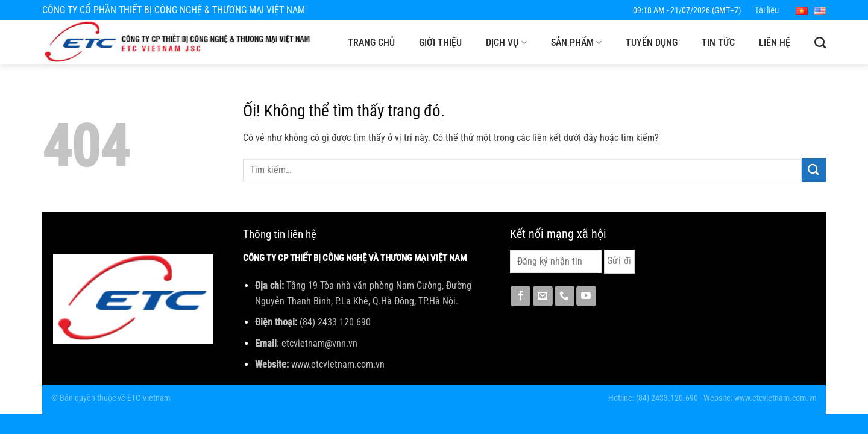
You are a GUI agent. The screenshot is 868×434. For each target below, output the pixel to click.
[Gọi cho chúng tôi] (565, 296)
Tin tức (718, 42)
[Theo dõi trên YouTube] (586, 296)
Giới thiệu (440, 42)
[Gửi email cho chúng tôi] (543, 296)
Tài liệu (767, 10)
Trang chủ (371, 42)
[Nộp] (814, 170)
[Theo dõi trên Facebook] (520, 296)
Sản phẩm (576, 43)
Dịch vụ (506, 43)
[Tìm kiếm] (820, 42)
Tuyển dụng (652, 42)
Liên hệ (775, 42)
